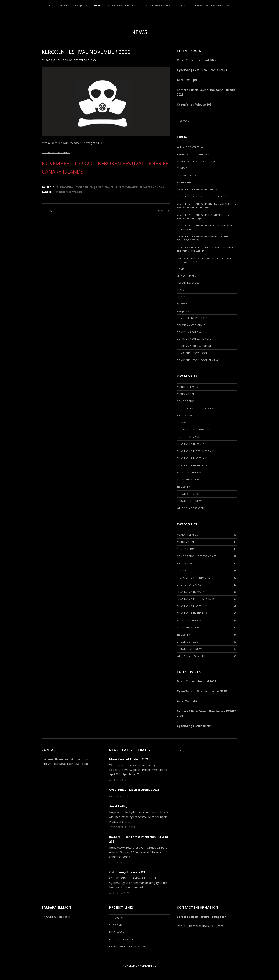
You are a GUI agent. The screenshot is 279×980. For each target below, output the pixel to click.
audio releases (187, 387)
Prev (51, 211)
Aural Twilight (187, 80)
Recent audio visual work (127, 946)
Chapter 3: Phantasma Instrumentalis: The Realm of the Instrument (207, 206)
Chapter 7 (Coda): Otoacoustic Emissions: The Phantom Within (206, 249)
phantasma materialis (192, 458)
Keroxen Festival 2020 (68, 192)
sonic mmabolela (189, 472)
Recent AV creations (191, 325)
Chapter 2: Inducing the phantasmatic (204, 197)
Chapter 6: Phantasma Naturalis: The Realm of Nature (203, 238)
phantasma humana (191, 444)
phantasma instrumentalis (196, 451)
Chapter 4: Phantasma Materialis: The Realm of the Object (203, 217)
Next (161, 211)
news (139, 32)
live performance (126, 187)
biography (184, 182)
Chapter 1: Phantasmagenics (197, 189)
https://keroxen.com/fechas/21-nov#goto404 (72, 143)
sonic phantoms (188, 480)
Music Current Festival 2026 (196, 60)
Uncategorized (188, 494)
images (182, 422)
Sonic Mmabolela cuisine (194, 346)
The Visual (116, 918)
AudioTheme (148, 966)
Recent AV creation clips (213, 5)
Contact (183, 5)
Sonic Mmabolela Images (194, 339)
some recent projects (192, 318)
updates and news (151, 187)
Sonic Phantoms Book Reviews (198, 360)
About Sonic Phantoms (193, 154)
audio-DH (183, 168)
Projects (81, 5)
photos (182, 297)
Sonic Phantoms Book (124, 5)
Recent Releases (188, 283)
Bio (51, 5)
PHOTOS (182, 304)
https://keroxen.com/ (56, 152)
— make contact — (190, 147)
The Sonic (116, 925)
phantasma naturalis (192, 465)
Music (64, 5)
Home (181, 269)
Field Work (117, 932)
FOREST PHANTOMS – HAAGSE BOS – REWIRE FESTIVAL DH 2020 (205, 260)
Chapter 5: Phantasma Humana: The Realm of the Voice (206, 227)
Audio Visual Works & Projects (199, 162)
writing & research (190, 508)
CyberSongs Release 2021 (195, 105)
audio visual (65, 187)
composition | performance (94, 187)
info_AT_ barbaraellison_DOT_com (65, 764)
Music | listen (187, 276)
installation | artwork (194, 430)
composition (186, 401)
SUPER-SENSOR (187, 175)
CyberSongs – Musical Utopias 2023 (202, 70)
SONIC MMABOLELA (189, 332)
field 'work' (185, 415)
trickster (184, 487)
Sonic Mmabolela (158, 5)
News (98, 5)
